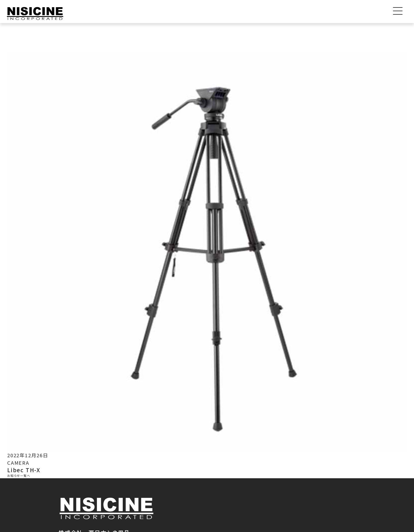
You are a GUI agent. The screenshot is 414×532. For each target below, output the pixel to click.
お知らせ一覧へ (19, 476)
